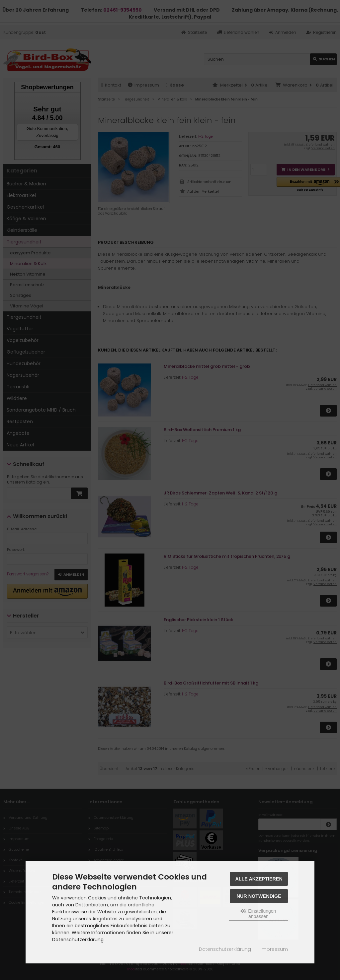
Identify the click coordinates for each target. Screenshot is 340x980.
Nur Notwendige (259, 896)
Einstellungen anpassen (258, 914)
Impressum (274, 949)
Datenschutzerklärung (225, 949)
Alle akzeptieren (259, 879)
